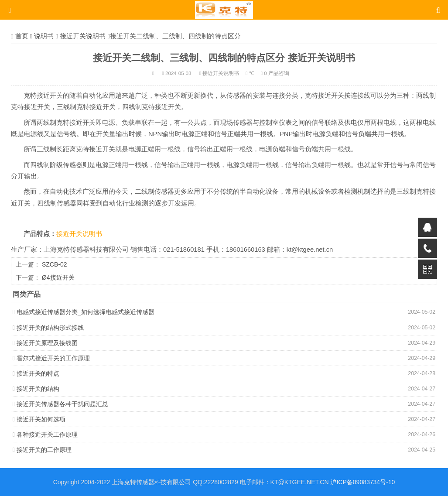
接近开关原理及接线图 (47, 343)
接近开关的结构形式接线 (50, 328)
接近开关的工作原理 (44, 450)
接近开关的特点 (38, 373)
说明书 (44, 36)
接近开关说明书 (83, 36)
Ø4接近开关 (58, 277)
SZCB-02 (55, 264)
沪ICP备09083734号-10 (363, 482)
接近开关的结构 (38, 389)
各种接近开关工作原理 (47, 434)
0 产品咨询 (277, 73)
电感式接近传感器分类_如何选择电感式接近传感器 (85, 312)
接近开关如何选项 (41, 419)
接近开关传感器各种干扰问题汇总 (62, 404)
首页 (22, 36)
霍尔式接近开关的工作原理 (53, 358)
